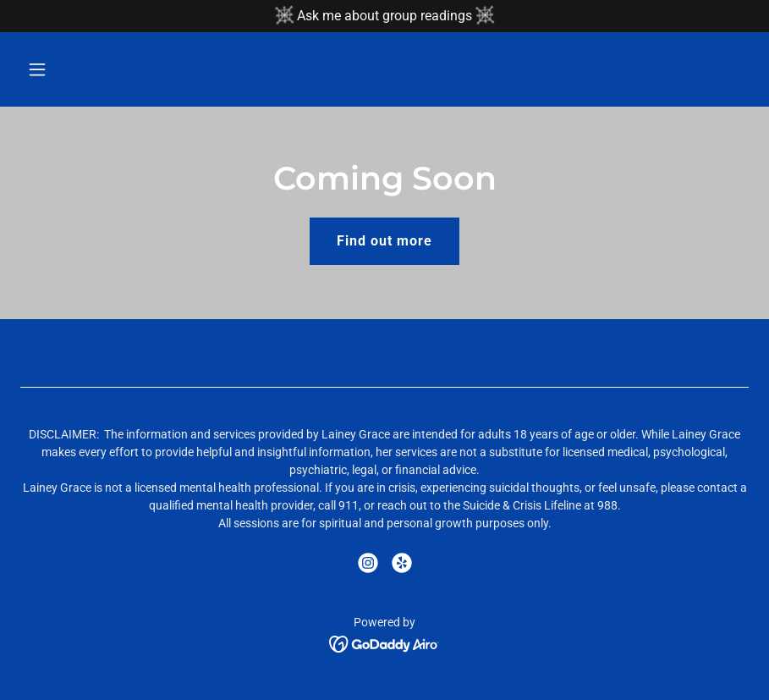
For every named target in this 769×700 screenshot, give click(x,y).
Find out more (384, 241)
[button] (104, 69)
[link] (368, 563)
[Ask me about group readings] (384, 16)
